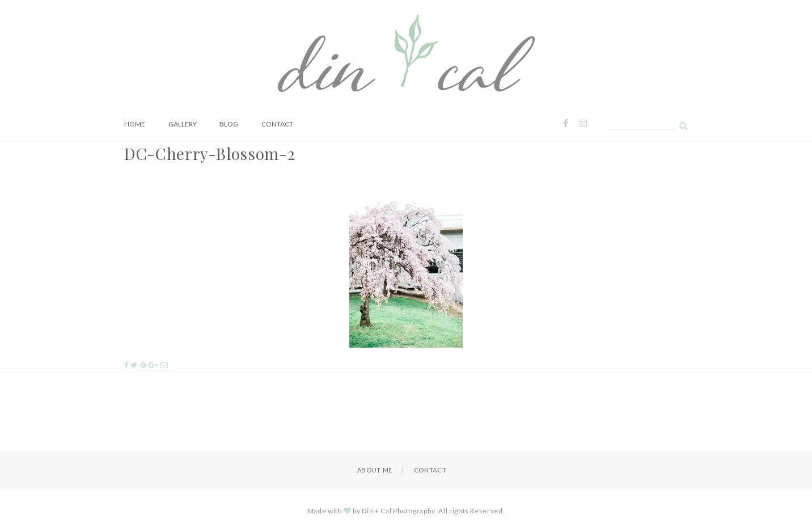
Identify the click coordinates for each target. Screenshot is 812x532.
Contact (277, 124)
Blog (229, 124)
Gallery (183, 124)
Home (135, 124)
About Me (375, 470)
